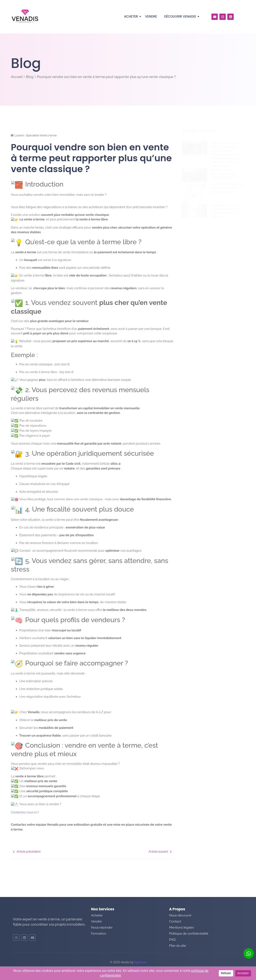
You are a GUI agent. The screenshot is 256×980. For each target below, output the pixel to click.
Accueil (17, 77)
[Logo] (25, 16)
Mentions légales (182, 927)
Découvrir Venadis (181, 16)
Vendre (151, 16)
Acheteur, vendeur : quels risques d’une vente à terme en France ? (226, 211)
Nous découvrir (180, 915)
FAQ (172, 940)
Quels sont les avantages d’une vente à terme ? (224, 174)
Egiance (140, 962)
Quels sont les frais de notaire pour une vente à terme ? (227, 188)
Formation (99, 933)
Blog (30, 77)
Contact (175, 921)
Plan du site (178, 946)
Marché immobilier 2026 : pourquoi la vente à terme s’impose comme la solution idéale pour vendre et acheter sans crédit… (226, 154)
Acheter (132, 16)
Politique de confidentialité (189, 933)
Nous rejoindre (102, 927)
